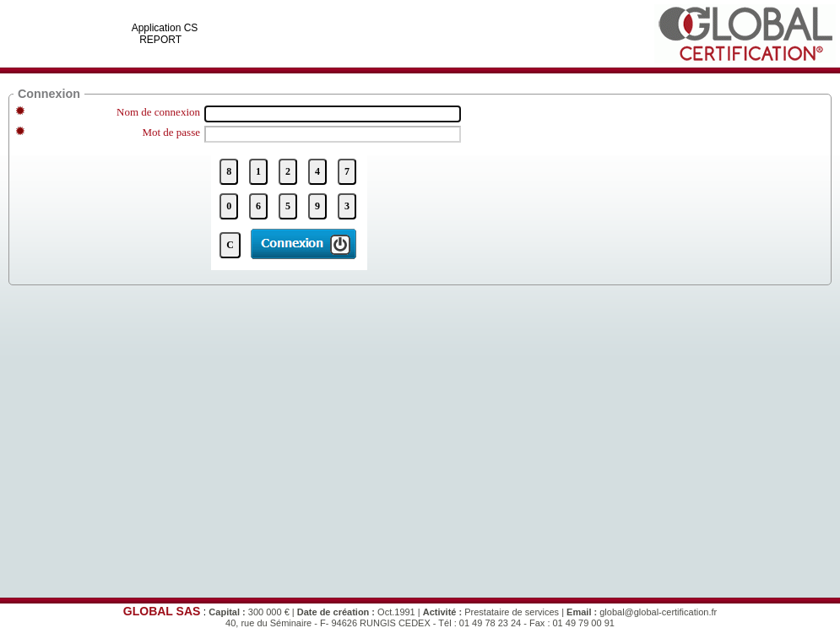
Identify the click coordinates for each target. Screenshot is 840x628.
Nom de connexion (158, 112)
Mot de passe (171, 132)
